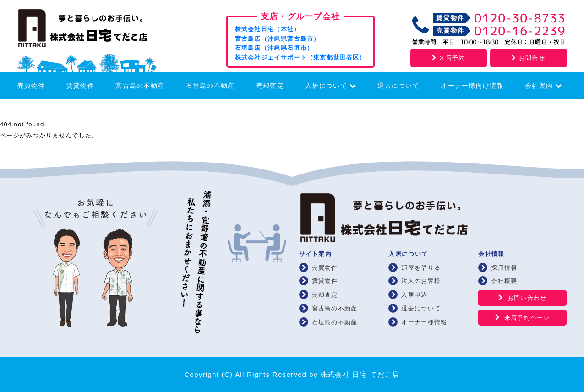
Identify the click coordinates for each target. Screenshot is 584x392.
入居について (331, 86)
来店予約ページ (527, 318)
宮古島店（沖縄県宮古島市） (278, 39)
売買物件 (31, 86)
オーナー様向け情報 (472, 86)
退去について (398, 86)
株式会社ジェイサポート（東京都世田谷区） (300, 57)
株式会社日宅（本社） (268, 29)
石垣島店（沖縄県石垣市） (274, 48)
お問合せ (528, 58)
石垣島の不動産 (210, 86)
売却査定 (270, 86)
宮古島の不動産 (140, 86)
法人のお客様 (421, 281)
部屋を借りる (421, 268)
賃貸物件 (80, 86)
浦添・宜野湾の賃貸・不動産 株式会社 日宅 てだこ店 (95, 30)
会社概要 (504, 281)
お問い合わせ (527, 298)
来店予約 (448, 58)
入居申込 (414, 295)
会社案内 (543, 86)
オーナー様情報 (424, 322)
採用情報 (504, 268)
